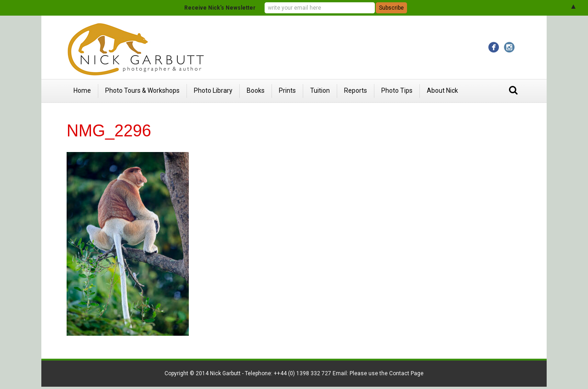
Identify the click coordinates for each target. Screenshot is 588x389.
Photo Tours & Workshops (142, 90)
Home (82, 90)
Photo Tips (397, 90)
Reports (356, 90)
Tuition (320, 90)
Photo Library (213, 90)
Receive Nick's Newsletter (220, 8)
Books (256, 90)
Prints (287, 90)
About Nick (442, 90)
